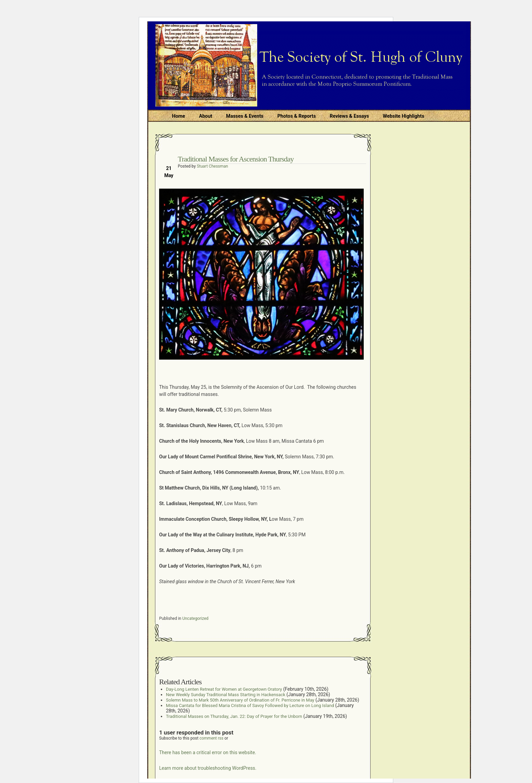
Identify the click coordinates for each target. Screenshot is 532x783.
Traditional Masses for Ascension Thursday (236, 159)
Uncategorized (195, 618)
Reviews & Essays (349, 116)
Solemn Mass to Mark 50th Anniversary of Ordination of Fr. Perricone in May (240, 700)
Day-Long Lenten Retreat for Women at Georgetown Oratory (224, 689)
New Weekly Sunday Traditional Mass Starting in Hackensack (226, 695)
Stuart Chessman (212, 166)
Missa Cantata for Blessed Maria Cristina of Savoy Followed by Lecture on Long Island (250, 705)
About (206, 116)
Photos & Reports (296, 116)
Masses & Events (245, 116)
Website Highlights (403, 116)
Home (179, 116)
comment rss (212, 738)
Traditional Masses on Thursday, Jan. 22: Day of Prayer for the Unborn (234, 716)
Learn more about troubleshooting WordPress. (208, 768)
